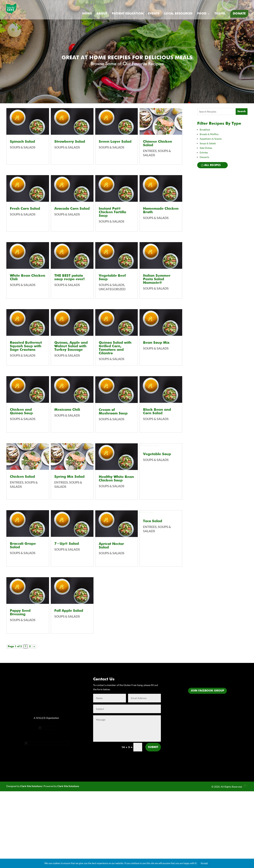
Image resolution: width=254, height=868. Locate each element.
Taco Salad (153, 565)
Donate (239, 14)
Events (154, 14)
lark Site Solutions (69, 803)
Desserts (205, 157)
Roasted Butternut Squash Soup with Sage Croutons (26, 346)
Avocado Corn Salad (72, 209)
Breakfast (205, 130)
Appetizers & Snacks (211, 139)
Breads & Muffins (209, 134)
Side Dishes (206, 148)
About (102, 14)
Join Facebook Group (207, 691)
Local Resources (178, 14)
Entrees (17, 482)
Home (87, 14)
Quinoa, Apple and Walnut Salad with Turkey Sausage (71, 346)
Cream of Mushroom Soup (113, 412)
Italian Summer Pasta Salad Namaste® (157, 279)
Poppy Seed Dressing (20, 613)
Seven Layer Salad (115, 142)
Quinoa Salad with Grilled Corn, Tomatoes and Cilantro (115, 348)
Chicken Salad (22, 477)
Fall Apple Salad (69, 611)
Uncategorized (112, 289)
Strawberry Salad (70, 142)
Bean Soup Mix (156, 343)
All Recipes (212, 165)
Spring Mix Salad (69, 477)
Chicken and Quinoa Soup (21, 412)
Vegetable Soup (157, 493)
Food (202, 14)
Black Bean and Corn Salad (157, 412)
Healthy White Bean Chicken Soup (116, 479)
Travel (220, 14)
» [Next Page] (34, 647)
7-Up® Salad (67, 544)
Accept (204, 863)
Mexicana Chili (67, 410)
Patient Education (128, 14)
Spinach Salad (22, 142)
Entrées (204, 152)
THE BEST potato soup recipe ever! (69, 278)
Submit (153, 747)
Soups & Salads (23, 147)
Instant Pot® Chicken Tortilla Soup (112, 212)
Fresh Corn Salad (25, 209)
